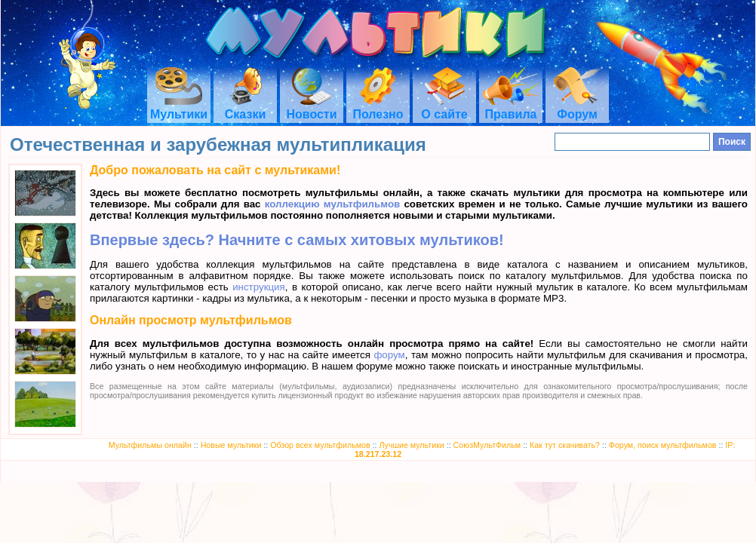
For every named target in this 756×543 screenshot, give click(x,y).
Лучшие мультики (411, 445)
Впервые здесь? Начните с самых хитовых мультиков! (297, 240)
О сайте (444, 107)
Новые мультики (231, 445)
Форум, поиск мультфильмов (663, 445)
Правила (511, 107)
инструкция (259, 287)
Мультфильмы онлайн (150, 445)
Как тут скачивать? (565, 445)
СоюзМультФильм (487, 445)
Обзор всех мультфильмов (320, 445)
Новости (311, 107)
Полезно (378, 107)
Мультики (179, 107)
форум (389, 355)
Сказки (245, 107)
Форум (577, 107)
